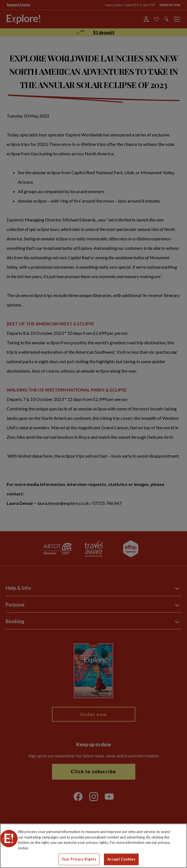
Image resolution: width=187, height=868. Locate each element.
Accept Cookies (121, 859)
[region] (93, 846)
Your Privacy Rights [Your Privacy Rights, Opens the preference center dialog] (79, 859)
